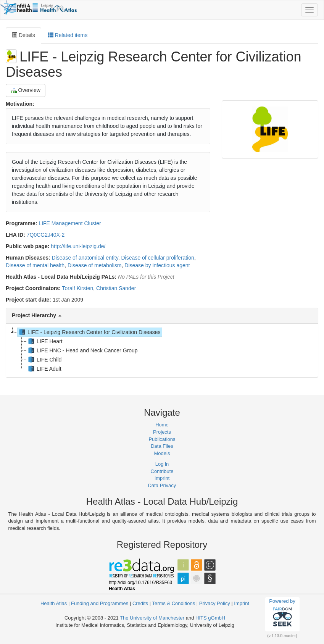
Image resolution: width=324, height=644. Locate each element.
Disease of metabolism (95, 265)
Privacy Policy (215, 603)
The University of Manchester (152, 618)
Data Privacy (162, 485)
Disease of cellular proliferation (157, 258)
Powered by (282, 614)
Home (162, 425)
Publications (162, 439)
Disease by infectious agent (157, 265)
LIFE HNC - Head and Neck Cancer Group (82, 350)
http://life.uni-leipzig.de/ (78, 246)
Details (23, 35)
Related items (68, 35)
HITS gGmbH (210, 618)
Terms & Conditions (173, 603)
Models (162, 453)
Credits (140, 603)
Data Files (162, 446)
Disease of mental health (35, 265)
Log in (162, 464)
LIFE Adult (44, 369)
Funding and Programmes (100, 603)
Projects (162, 432)
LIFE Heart (45, 341)
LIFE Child (44, 360)
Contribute (162, 471)
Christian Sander (116, 288)
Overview (26, 90)
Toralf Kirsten (78, 288)
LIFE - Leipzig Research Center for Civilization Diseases (89, 332)
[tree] (162, 350)
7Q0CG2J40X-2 (46, 235)
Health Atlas (54, 603)
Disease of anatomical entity (85, 258)
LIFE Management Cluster (70, 223)
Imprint (162, 478)
